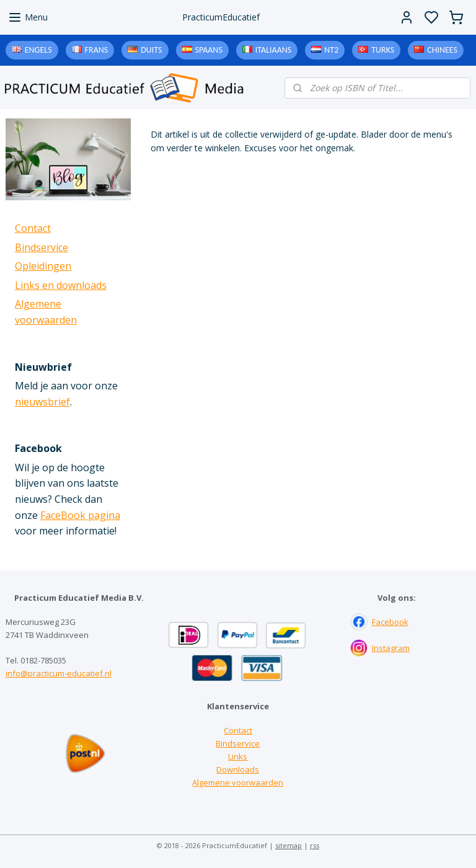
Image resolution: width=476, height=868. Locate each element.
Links (238, 756)
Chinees (442, 50)
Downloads (238, 769)
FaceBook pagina (80, 515)
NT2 (331, 50)
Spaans (209, 50)
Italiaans (273, 50)
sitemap (289, 845)
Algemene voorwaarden (238, 782)
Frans (97, 50)
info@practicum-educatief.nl (59, 673)
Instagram (391, 648)
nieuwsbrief (42, 402)
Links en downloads (61, 285)
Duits (151, 50)
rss (315, 845)
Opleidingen (43, 266)
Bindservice (42, 247)
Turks (383, 50)
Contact (33, 228)
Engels (38, 50)
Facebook (390, 622)
